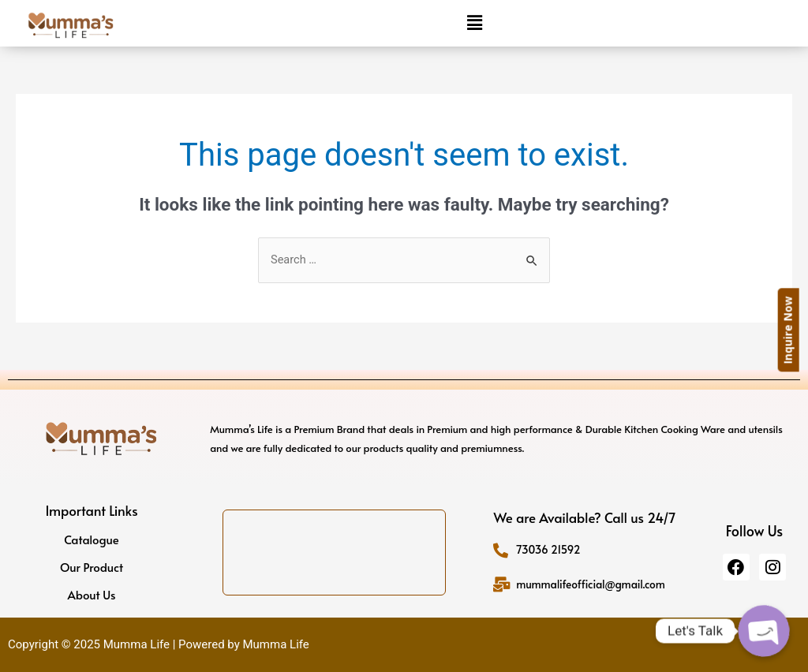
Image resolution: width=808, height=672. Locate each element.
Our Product (92, 567)
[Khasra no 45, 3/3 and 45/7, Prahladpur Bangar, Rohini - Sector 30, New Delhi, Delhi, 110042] (334, 553)
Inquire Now (797, 330)
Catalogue (92, 540)
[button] (474, 23)
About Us (91, 595)
